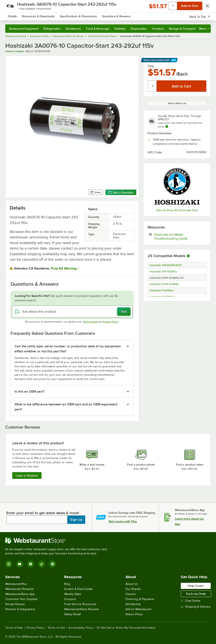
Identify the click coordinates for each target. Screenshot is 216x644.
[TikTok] (42, 564)
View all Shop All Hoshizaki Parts (177, 210)
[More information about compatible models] (188, 256)
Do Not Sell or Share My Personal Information (126, 628)
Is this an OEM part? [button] (30, 392)
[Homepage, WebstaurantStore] (31, 16)
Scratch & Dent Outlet (78, 589)
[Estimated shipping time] (167, 126)
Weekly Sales (73, 594)
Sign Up (76, 520)
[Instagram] (9, 564)
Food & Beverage (98, 29)
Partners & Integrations (20, 609)
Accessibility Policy (81, 628)
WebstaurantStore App (20, 594)
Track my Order (196, 594)
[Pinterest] (53, 564)
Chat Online (191, 601)
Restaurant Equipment (24, 29)
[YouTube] (20, 564)
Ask (124, 312)
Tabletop (120, 29)
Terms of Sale (14, 628)
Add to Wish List (177, 103)
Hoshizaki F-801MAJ (162, 291)
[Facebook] (31, 564)
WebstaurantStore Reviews (82, 609)
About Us (132, 584)
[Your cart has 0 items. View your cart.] (204, 16)
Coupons (70, 599)
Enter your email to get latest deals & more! (43, 513)
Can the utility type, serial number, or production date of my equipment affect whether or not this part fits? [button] (68, 349)
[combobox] (101, 16)
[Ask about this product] (72, 312)
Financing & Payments (140, 599)
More (204, 29)
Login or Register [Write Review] (27, 475)
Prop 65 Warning (64, 268)
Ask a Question (121, 193)
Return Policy (134, 614)
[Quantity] (152, 86)
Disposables (139, 29)
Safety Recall (72, 614)
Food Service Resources (80, 604)
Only (151, 66)
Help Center (196, 586)
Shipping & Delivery (196, 607)
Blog (67, 584)
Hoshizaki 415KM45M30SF (166, 265)
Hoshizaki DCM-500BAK (164, 284)
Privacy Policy (111, 322)
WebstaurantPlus (16, 584)
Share (96, 192)
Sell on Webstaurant (138, 609)
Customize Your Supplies (22, 599)
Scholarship (133, 604)
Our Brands (133, 589)
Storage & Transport (182, 29)
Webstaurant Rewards (20, 589)
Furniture (158, 29)
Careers (131, 594)
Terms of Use (90, 322)
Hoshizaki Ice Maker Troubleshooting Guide (180, 236)
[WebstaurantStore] (58, 540)
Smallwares (73, 29)
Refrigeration (52, 29)
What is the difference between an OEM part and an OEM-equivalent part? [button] (66, 407)
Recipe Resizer (15, 604)
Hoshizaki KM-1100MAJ (163, 272)
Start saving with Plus (123, 521)
